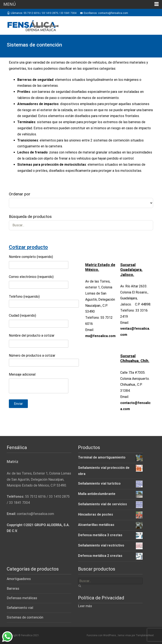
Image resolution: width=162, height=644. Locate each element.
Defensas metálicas (22, 598)
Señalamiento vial (20, 608)
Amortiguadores (19, 579)
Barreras (13, 589)
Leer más (85, 606)
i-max (128, 635)
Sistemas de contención (25, 617)
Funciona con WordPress (102, 635)
